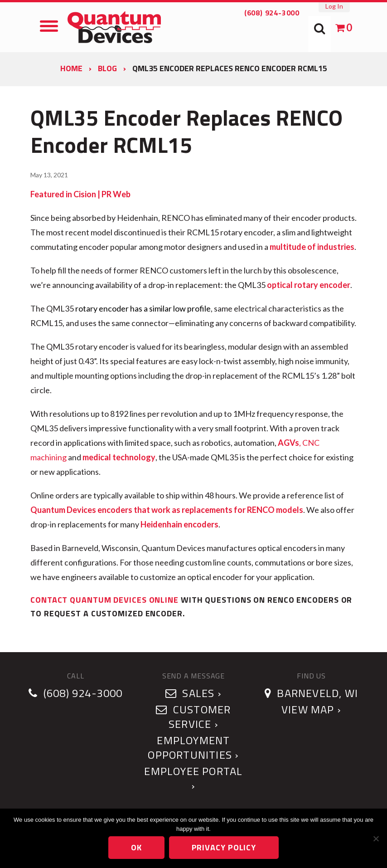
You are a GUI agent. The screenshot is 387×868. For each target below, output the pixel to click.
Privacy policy (224, 847)
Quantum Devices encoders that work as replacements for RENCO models (167, 510)
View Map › (311, 709)
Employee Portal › (193, 778)
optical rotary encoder (309, 285)
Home (71, 68)
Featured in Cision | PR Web (80, 194)
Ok (136, 847)
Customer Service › (193, 717)
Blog (107, 68)
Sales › (193, 693)
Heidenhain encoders (179, 524)
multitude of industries (312, 247)
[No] (376, 839)
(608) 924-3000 (272, 13)
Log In (334, 6)
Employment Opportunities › (193, 747)
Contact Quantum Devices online (104, 600)
